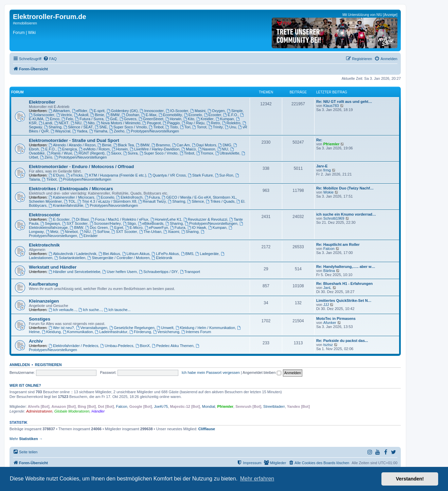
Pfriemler (331, 144)
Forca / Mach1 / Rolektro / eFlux (119, 219)
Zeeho (117, 131)
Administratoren (39, 411)
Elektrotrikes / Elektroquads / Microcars (71, 189)
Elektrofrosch (129, 197)
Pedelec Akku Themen (173, 346)
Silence (195, 201)
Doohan (130, 115)
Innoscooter (152, 111)
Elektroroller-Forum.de (50, 17)
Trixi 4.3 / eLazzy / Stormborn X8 (107, 201)
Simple (235, 111)
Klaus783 (331, 106)
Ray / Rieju (193, 123)
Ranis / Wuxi (59, 153)
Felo (67, 119)
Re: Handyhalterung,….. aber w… (346, 267)
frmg (327, 170)
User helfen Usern (120, 272)
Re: (319, 140)
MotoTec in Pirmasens (336, 319)
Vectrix (64, 115)
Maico (189, 149)
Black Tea (124, 145)
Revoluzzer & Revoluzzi (205, 219)
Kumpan (225, 119)
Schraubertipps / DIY (158, 272)
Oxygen (216, 111)
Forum (19, 33)
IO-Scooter (177, 111)
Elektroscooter (44, 215)
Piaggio (171, 123)
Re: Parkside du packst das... (342, 341)
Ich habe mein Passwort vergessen (211, 372)
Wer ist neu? (61, 328)
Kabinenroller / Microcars (71, 197)
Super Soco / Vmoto (128, 127)
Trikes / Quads (220, 201)
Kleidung (51, 332)
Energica (67, 149)
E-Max (149, 115)
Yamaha (98, 131)
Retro (213, 123)
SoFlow (101, 232)
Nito (89, 123)
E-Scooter (59, 219)
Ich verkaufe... (62, 310)
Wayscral (60, 131)
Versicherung (166, 332)
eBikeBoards (151, 223)
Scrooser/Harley (105, 223)
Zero (46, 157)
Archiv (36, 341)
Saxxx (114, 153)
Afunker (330, 323)
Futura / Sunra (89, 119)
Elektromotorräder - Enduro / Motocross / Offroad (81, 167)
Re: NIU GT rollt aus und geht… (344, 102)
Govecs (128, 119)
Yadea (80, 131)
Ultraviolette (227, 153)
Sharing (53, 127)
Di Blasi (80, 219)
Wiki (32, 33)
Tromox (205, 153)
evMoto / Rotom (94, 149)
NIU (76, 123)
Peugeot (152, 123)
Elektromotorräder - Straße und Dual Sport (74, 140)
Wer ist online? (25, 385)
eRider (80, 111)
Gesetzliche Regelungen (132, 328)
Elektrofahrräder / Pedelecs (73, 346)
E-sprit (97, 111)
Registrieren (48, 365)
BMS (187, 254)
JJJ (326, 305)
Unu (230, 127)
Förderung (140, 332)
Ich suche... (90, 310)
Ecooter (213, 115)
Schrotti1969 (334, 218)
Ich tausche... (117, 310)
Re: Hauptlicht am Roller (338, 244)
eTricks (74, 175)
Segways (50, 223)
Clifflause (207, 429)
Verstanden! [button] (410, 479)
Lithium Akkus (136, 254)
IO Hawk (197, 228)
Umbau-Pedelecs (117, 346)
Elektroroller (42, 102)
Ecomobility (170, 115)
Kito (189, 119)
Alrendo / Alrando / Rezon (72, 145)
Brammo (161, 145)
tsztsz (328, 345)
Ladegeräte (207, 254)
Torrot (200, 127)
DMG (225, 145)
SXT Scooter (75, 223)
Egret (117, 228)
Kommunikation (78, 332)
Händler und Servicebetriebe (74, 272)
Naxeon (207, 149)
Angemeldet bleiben (262, 372)
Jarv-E (322, 166)
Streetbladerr (274, 406)
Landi (46, 123)
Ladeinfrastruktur (111, 332)
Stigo (129, 223)
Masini (198, 111)
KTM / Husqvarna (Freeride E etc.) (115, 175)
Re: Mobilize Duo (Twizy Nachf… (345, 188)
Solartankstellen (70, 258)
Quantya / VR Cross (167, 175)
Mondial (209, 406)
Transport (190, 272)
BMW (113, 115)
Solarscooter (42, 115)
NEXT (61, 123)
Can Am (181, 145)
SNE (101, 127)
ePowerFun (156, 228)
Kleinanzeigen (44, 301)
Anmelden (20, 365)
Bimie (97, 115)
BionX (143, 346)
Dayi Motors (204, 145)
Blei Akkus (109, 254)
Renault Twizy (152, 201)
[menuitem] (50, 59)
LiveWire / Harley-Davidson (155, 149)
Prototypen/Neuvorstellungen (153, 131)
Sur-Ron (224, 175)
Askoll (81, 115)
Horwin (173, 119)
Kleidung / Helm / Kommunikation (205, 328)
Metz (52, 232)
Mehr (26, 439)
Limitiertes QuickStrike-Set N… (344, 301)
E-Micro (134, 228)
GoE (112, 119)
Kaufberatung (43, 284)
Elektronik (162, 258)
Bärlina (329, 271)
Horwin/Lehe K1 (166, 219)
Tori (185, 127)
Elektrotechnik (44, 245)
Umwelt (165, 328)
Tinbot (156, 127)
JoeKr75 (161, 406)
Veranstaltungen (92, 328)
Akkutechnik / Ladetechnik (73, 254)
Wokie (328, 192)
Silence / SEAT (78, 127)
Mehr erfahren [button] (257, 479)
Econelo (193, 115)
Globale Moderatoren (72, 411)
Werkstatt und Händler (53, 267)
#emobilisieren (25, 23)
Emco (52, 119)
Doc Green (96, 228)
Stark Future (200, 175)
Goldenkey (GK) (122, 111)
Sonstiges (40, 319)
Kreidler (205, 119)
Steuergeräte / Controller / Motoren (119, 258)
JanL (327, 288)
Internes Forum (196, 332)
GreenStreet (151, 119)
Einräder (88, 236)
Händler (98, 411)
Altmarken (59, 111)
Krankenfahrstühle (66, 205)
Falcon (329, 249)
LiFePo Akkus (165, 254)
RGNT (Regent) (89, 153)
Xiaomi (171, 232)
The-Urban (150, 232)
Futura (152, 197)
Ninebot (69, 232)
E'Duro (56, 175)
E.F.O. (230, 115)
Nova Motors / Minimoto (118, 123)
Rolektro (231, 123)
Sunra (130, 153)
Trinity (216, 127)
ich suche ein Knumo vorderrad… (346, 214)
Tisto (172, 127)
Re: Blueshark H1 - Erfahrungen (344, 284)
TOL (70, 201)
